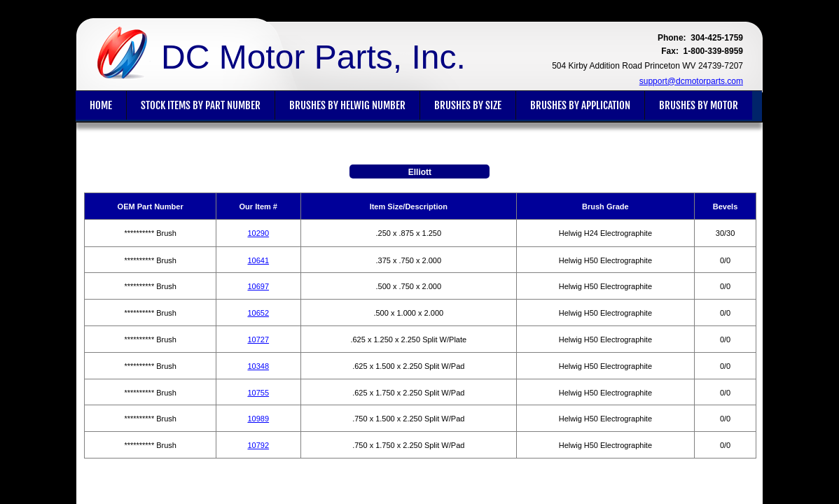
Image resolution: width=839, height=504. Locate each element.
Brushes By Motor (699, 105)
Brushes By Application (580, 105)
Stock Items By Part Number (201, 105)
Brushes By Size (468, 105)
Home (101, 105)
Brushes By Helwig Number (347, 105)
